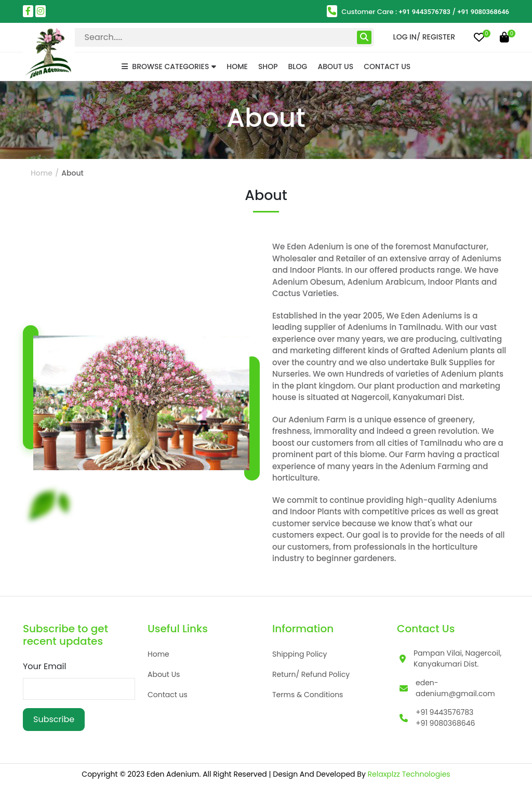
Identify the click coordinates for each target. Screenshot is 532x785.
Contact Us (387, 66)
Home (237, 66)
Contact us (168, 695)
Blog (298, 66)
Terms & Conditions (308, 695)
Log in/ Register (424, 37)
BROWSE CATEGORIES (169, 66)
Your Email (44, 666)
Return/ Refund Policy (311, 674)
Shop (268, 66)
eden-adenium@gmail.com (455, 688)
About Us (335, 66)
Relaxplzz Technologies (409, 774)
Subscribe (54, 719)
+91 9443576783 (425, 12)
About (72, 173)
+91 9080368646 (484, 12)
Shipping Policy (300, 654)
